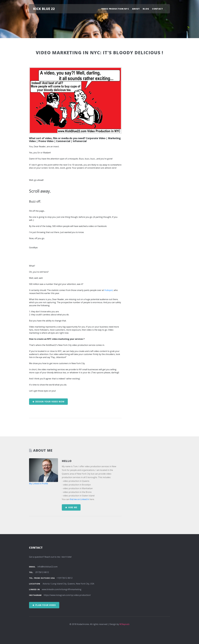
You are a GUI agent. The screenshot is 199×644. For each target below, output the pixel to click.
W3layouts (124, 624)
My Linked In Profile (39, 484)
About (136, 9)
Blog (146, 9)
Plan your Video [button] (44, 605)
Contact (157, 9)
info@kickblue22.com (47, 567)
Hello (67, 461)
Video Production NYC (115, 9)
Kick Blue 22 (44, 9)
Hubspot (109, 290)
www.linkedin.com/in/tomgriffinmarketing (62, 589)
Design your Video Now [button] (48, 402)
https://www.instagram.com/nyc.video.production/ (67, 595)
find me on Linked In (79, 499)
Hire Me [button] (71, 507)
